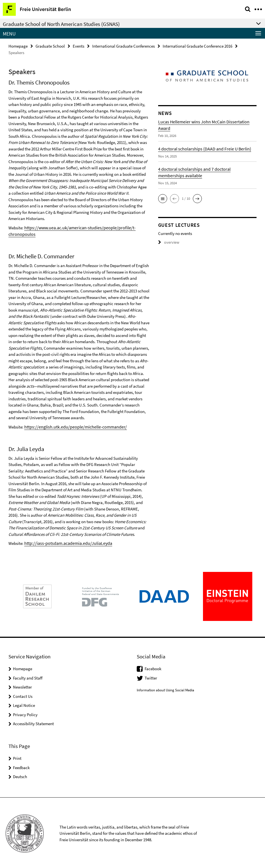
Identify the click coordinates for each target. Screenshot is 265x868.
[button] (163, 198)
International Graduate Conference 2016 (197, 46)
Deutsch (20, 775)
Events (79, 46)
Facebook (153, 667)
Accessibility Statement (33, 722)
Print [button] (17, 757)
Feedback (21, 766)
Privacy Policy (25, 713)
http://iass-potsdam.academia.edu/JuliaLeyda (65, 542)
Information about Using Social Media (165, 689)
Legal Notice (24, 704)
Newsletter (22, 686)
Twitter (151, 677)
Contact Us (23, 695)
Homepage (18, 46)
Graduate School (50, 46)
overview (168, 242)
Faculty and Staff (28, 677)
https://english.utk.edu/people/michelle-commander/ (71, 426)
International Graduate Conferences (123, 46)
